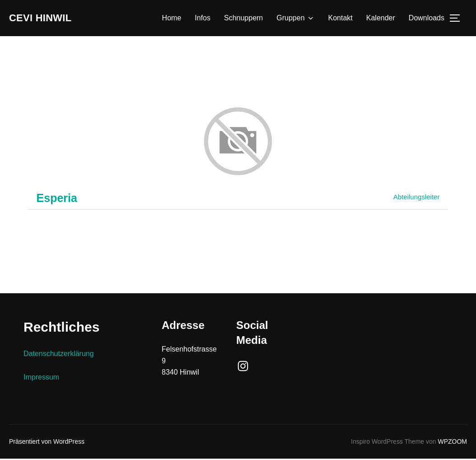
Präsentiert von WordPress (47, 443)
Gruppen (295, 19)
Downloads (427, 19)
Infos (203, 19)
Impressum (41, 378)
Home (172, 19)
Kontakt (341, 19)
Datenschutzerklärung (59, 355)
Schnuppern (243, 19)
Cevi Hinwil (48, 19)
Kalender (381, 19)
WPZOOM (452, 443)
